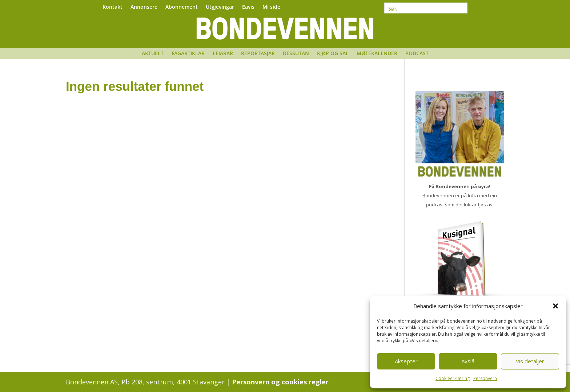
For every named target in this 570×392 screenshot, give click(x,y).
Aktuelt (153, 54)
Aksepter (406, 361)
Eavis (248, 7)
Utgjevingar (220, 7)
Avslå (468, 361)
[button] (555, 306)
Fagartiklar (188, 54)
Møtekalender (377, 54)
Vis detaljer (530, 361)
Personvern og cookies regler (280, 382)
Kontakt (113, 7)
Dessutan (296, 54)
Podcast (417, 54)
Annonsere (144, 7)
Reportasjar (258, 54)
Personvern (485, 378)
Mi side (271, 7)
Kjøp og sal (333, 54)
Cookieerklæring (453, 378)
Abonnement (182, 7)
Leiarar (223, 54)
